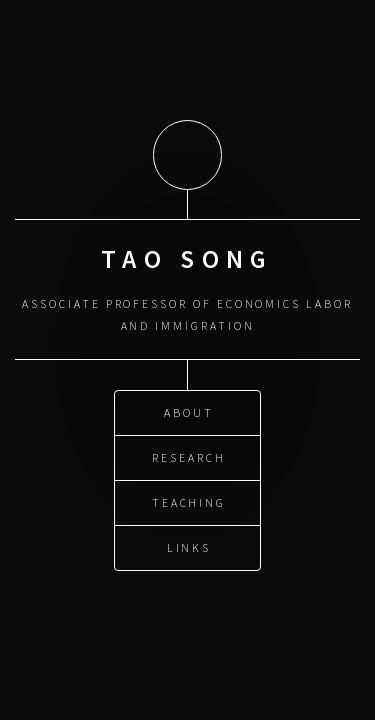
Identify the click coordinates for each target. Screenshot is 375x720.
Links (189, 545)
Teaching (189, 500)
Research (188, 455)
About (189, 410)
